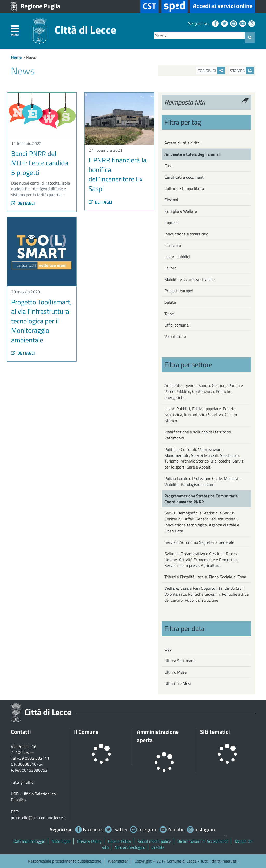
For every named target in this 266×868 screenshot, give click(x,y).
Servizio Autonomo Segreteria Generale (199, 542)
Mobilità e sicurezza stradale (189, 279)
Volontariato (175, 336)
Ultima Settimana (180, 661)
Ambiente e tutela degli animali (192, 154)
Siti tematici (215, 732)
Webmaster (118, 861)
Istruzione (173, 245)
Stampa (242, 71)
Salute (170, 302)
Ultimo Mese (175, 672)
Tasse (169, 314)
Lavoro (170, 268)
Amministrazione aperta (158, 736)
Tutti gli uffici (23, 782)
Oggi (168, 649)
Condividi (211, 71)
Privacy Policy (89, 841)
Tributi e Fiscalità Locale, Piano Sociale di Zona (205, 577)
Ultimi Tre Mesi (178, 683)
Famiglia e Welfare (181, 211)
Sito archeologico (130, 847)
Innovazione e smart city (186, 234)
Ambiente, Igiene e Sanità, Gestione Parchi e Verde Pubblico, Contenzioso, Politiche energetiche (204, 391)
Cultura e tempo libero (184, 188)
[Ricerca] (199, 36)
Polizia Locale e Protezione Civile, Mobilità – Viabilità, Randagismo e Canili (203, 481)
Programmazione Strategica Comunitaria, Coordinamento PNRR (202, 499)
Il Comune (86, 732)
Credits (158, 847)
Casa (169, 166)
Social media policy (154, 841)
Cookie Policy (120, 841)
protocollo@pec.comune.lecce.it (39, 818)
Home (16, 57)
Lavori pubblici (177, 257)
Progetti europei (179, 291)
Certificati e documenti (185, 177)
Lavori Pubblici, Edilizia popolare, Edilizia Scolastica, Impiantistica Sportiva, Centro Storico (201, 415)
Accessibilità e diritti (182, 143)
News (31, 57)
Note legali (61, 841)
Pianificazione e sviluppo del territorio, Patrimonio (198, 435)
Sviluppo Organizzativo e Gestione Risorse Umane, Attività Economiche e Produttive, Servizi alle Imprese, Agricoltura (202, 560)
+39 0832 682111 (33, 758)
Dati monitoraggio (29, 841)
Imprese (171, 222)
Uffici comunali (178, 325)
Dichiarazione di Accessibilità (203, 841)
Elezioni (171, 200)
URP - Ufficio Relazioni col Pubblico (34, 797)
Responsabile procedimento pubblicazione (65, 861)
